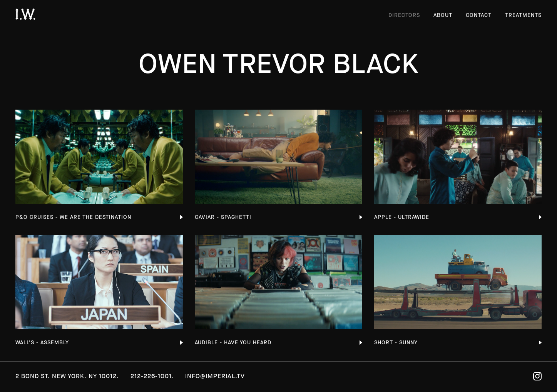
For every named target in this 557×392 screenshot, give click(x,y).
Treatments (523, 15)
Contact (479, 15)
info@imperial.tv (215, 376)
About (443, 15)
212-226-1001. (152, 376)
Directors (404, 15)
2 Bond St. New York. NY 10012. (67, 376)
